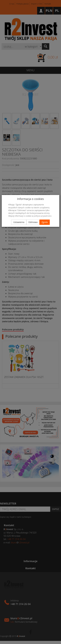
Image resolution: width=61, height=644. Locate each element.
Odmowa (33, 222)
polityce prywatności (43, 216)
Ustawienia (19, 222)
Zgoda (45, 222)
